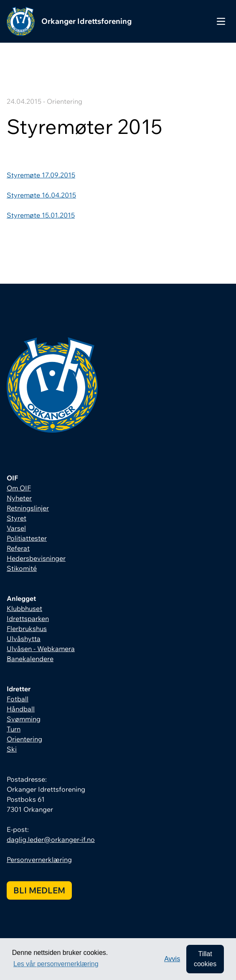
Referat (18, 548)
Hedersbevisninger (36, 558)
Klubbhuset (24, 608)
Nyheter (19, 498)
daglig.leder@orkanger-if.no (51, 839)
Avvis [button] (172, 959)
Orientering (24, 739)
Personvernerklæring (39, 859)
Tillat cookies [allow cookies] (205, 959)
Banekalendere (30, 659)
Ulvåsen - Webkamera (41, 649)
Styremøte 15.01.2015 (41, 215)
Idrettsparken (28, 618)
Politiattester (27, 538)
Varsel (16, 528)
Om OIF (19, 488)
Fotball (18, 699)
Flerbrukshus (27, 629)
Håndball (21, 709)
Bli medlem (39, 890)
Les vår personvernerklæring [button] (56, 964)
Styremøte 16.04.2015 (41, 195)
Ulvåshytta (24, 639)
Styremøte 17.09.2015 (41, 175)
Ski (12, 749)
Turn (14, 729)
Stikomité (22, 568)
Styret (16, 518)
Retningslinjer (28, 508)
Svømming (24, 719)
